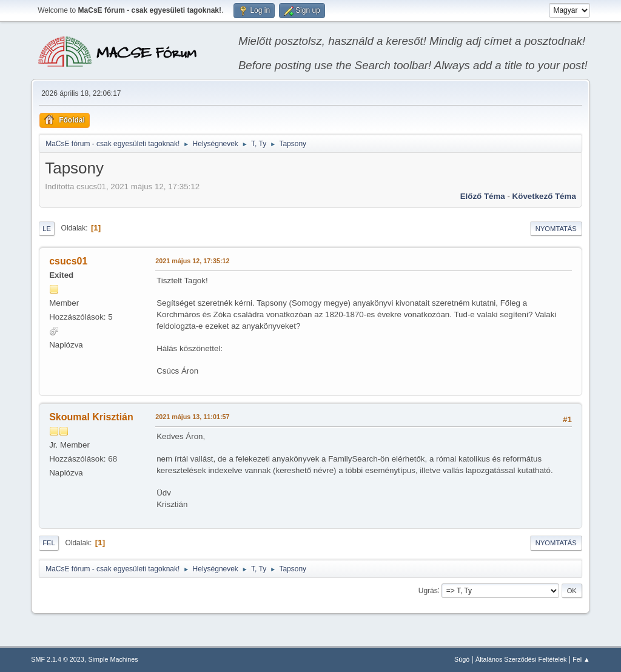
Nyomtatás (556, 229)
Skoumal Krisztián (91, 417)
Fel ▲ (581, 659)
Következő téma (544, 196)
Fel (49, 543)
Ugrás (428, 590)
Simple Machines (113, 659)
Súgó (462, 659)
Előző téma (483, 196)
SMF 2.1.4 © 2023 (58, 659)
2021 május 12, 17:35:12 (192, 261)
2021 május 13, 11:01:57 (192, 417)
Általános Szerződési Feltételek (521, 659)
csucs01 (68, 261)
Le (47, 229)
